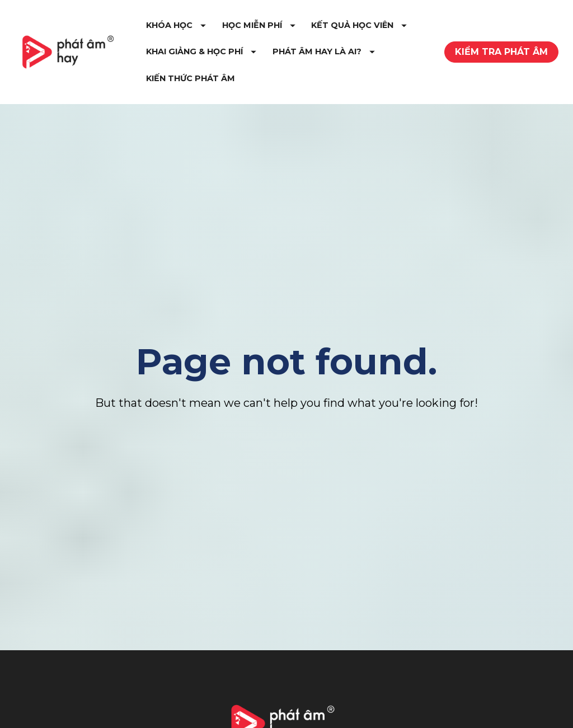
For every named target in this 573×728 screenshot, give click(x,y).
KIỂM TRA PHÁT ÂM (501, 54)
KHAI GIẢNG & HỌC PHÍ (340, 54)
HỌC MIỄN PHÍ (286, 27)
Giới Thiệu (51, 716)
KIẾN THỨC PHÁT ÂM (337, 81)
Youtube (369, 719)
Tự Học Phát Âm (203, 716)
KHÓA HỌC (203, 27)
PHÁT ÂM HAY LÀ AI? (225, 81)
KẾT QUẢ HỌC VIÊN (221, 54)
